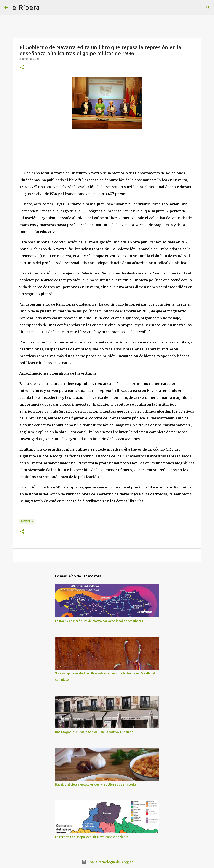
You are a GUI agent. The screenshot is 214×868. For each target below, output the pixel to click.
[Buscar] (46, 8)
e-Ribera (26, 7)
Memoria (27, 521)
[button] (22, 68)
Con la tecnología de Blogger (107, 862)
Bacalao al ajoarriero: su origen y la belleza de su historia (95, 785)
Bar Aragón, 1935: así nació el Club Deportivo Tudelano (94, 732)
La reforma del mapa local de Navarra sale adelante (92, 837)
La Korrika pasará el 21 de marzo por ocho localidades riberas (99, 621)
